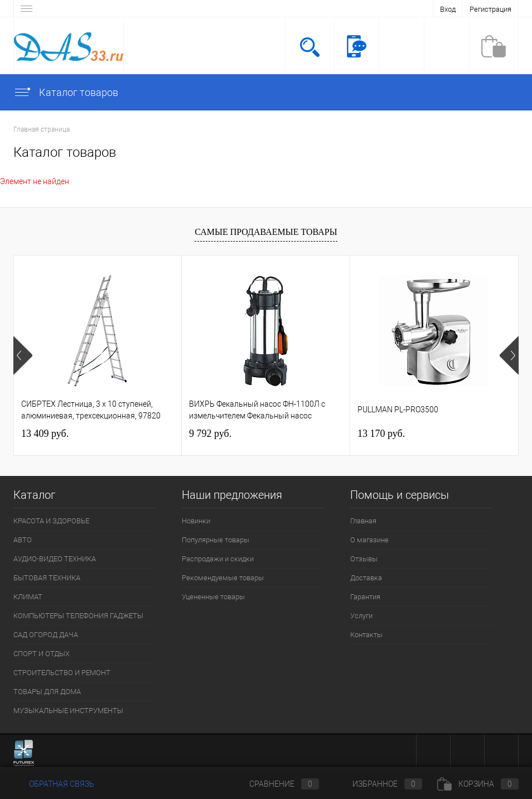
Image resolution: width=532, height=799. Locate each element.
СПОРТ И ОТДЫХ (42, 654)
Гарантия (365, 597)
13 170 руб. (381, 434)
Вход (448, 9)
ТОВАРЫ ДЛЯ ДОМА (47, 692)
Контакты (366, 635)
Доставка (366, 578)
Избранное (378, 784)
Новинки (196, 521)
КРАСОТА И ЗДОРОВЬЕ (51, 521)
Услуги (361, 616)
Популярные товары (216, 540)
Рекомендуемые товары (223, 578)
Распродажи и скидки (218, 559)
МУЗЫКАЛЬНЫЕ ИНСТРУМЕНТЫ (68, 711)
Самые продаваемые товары (266, 232)
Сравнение (275, 784)
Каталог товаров (66, 92)
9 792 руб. (210, 434)
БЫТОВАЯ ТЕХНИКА (47, 578)
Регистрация (490, 9)
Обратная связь (54, 784)
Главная (363, 521)
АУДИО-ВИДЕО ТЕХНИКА (55, 559)
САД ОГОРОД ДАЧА (46, 635)
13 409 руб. (45, 434)
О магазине (369, 540)
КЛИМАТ (28, 597)
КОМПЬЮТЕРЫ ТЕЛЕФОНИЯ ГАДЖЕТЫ (78, 616)
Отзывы (364, 559)
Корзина (478, 784)
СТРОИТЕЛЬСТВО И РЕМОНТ (62, 673)
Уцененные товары (213, 597)
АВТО (23, 540)
